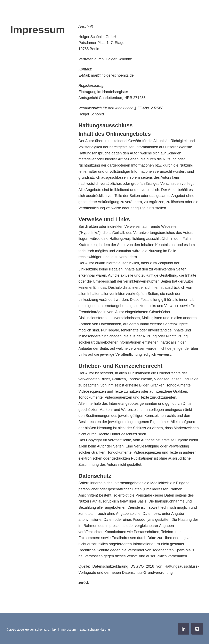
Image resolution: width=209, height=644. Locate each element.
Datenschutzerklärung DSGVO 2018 (123, 566)
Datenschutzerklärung (95, 630)
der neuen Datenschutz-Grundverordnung (139, 573)
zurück (84, 582)
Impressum (68, 630)
